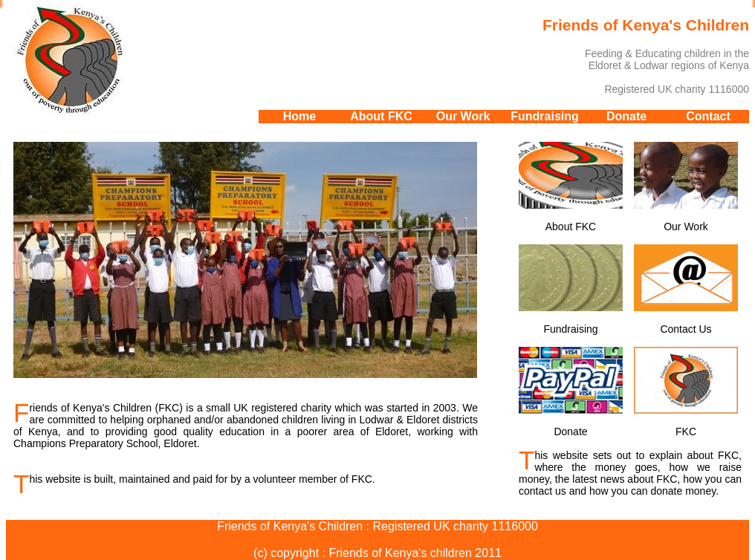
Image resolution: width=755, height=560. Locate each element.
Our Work (463, 116)
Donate (626, 116)
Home (299, 116)
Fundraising (545, 116)
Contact (708, 116)
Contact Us (686, 290)
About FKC (381, 116)
